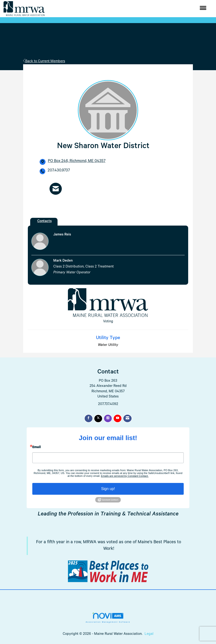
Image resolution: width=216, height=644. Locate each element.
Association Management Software (108, 618)
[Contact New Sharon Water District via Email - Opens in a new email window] (56, 189)
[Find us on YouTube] (118, 418)
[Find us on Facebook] (89, 418)
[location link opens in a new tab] (77, 162)
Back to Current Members (44, 62)
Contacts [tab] (44, 221)
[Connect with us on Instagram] (108, 418)
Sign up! (108, 489)
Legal (149, 634)
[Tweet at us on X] (98, 419)
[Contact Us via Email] (127, 418)
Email (37, 448)
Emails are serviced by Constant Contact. (125, 476)
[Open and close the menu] (128, 9)
